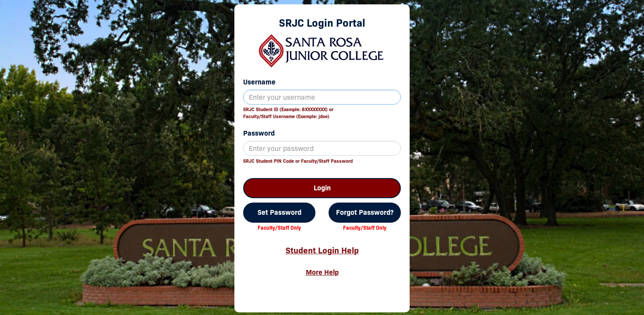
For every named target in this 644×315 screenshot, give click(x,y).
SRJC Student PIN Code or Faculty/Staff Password (298, 161)
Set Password (280, 212)
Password (259, 133)
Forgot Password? (365, 212)
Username (259, 82)
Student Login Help (322, 250)
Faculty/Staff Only (279, 228)
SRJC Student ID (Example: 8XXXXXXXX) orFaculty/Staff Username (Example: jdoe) (288, 113)
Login (322, 188)
